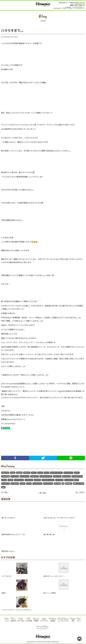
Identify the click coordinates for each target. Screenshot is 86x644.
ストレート (57, 476)
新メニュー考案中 (50, 593)
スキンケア (34, 476)
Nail (79, 620)
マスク (23, 484)
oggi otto (5, 473)
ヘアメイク (59, 480)
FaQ (29, 620)
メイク (29, 484)
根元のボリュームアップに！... (54, 576)
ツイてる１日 (6, 576)
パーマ (4, 480)
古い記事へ (5, 492)
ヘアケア (37, 480)
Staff (21, 620)
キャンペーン (68, 473)
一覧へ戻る (42, 493)
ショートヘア (25, 476)
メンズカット (37, 484)
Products (53, 620)
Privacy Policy (43, 627)
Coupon (73, 620)
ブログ (16, 37)
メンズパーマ (48, 484)
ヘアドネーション (48, 480)
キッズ (46, 473)
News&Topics (63, 620)
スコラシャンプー (46, 476)
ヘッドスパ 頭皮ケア (72, 480)
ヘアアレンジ (19, 480)
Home (7, 620)
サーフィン (15, 476)
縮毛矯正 (69, 484)
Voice (13, 620)
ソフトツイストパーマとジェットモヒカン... (17, 610)
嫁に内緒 (57, 484)
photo (13, 473)
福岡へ (4, 593)
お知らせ (27, 473)
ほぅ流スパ (15, 484)
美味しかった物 (79, 484)
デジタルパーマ (77, 476)
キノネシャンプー (56, 473)
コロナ (77, 473)
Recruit (36, 620)
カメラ (40, 473)
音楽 (3, 487)
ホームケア (5, 484)
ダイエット (66, 476)
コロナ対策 (5, 476)
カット (34, 473)
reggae (19, 473)
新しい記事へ (80, 492)
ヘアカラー (29, 480)
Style (44, 620)
